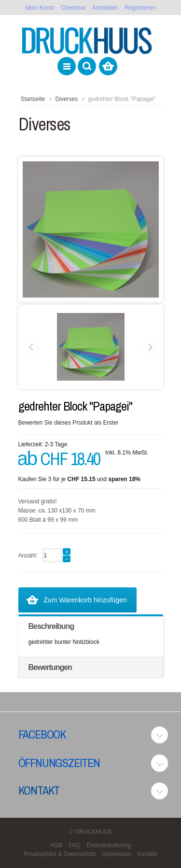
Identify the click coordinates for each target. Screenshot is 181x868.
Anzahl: (28, 555)
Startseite (33, 99)
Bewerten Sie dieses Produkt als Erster (69, 423)
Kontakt (39, 790)
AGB (56, 845)
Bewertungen (50, 667)
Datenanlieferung (109, 845)
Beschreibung (51, 626)
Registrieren (140, 8)
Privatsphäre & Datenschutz (60, 854)
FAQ (74, 845)
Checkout (73, 8)
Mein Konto (40, 8)
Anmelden (105, 8)
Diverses (67, 99)
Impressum (117, 854)
